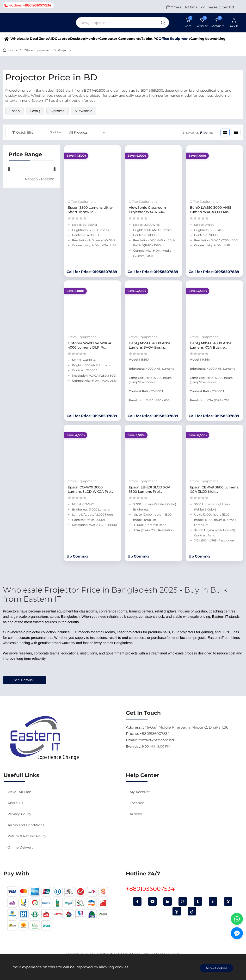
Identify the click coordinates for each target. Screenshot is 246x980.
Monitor (92, 39)
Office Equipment (174, 39)
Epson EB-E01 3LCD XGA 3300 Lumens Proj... (150, 489)
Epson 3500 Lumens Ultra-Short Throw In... (90, 210)
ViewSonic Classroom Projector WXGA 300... (148, 210)
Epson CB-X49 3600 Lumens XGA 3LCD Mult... (214, 489)
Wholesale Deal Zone (29, 39)
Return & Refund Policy (27, 836)
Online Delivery (20, 847)
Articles (136, 814)
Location (137, 803)
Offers (174, 7)
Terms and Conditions (26, 825)
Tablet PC (150, 39)
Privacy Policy (19, 814)
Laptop (64, 39)
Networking (215, 39)
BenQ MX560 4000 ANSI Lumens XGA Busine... (210, 345)
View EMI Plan (19, 792)
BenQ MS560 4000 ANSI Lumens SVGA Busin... (149, 345)
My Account (140, 792)
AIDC (53, 39)
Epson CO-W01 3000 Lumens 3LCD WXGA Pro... (90, 489)
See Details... (25, 680)
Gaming (197, 39)
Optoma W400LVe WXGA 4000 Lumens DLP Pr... (89, 345)
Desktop (78, 39)
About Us (15, 803)
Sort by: (56, 132)
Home (13, 50)
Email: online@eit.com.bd (210, 7)
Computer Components (120, 39)
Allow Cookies (216, 968)
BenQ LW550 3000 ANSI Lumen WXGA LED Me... (210, 210)
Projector (65, 50)
